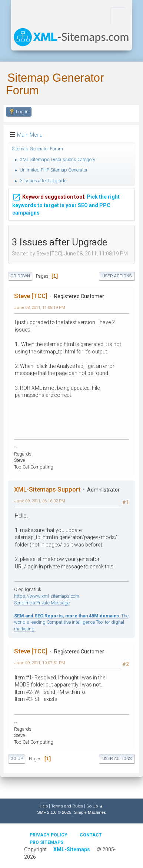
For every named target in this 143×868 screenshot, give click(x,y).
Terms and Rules (67, 806)
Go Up (17, 759)
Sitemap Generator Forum (55, 84)
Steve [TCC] (31, 296)
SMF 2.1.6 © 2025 (54, 812)
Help (44, 806)
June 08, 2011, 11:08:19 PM (40, 307)
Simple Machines (90, 812)
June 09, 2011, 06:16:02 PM (40, 501)
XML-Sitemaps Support (47, 489)
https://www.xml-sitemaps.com (47, 596)
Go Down (20, 276)
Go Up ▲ (95, 806)
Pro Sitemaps (46, 842)
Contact (91, 835)
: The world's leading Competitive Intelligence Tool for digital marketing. (71, 622)
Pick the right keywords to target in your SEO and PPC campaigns (66, 203)
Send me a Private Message (42, 603)
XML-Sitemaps (72, 849)
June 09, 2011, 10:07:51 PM (40, 663)
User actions (117, 276)
